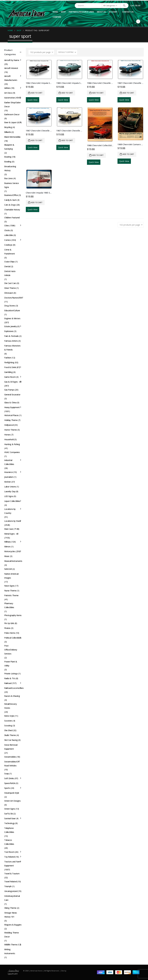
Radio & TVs (10, 678)
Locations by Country (10, 511)
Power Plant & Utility (11, 664)
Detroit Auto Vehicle (10, 273)
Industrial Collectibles (9, 462)
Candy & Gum (10, 200)
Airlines (7, 88)
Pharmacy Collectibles (9, 605)
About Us (101, 12)
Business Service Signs (11, 185)
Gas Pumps (9, 390)
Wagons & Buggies (13, 925)
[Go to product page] (39, 69)
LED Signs (9, 496)
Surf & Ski (8, 814)
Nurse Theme (10, 591)
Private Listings (11, 674)
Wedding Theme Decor (12, 935)
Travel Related (11, 881)
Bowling (8, 162)
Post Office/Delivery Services (11, 650)
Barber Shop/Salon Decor (12, 104)
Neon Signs (9, 586)
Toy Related (10, 857)
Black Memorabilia (12, 137)
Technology (9, 823)
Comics (7, 240)
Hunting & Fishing (12, 444)
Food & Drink (10, 367)
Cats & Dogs (10, 205)
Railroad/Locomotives (14, 688)
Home (55, 12)
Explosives (9, 331)
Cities (7, 226)
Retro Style (9, 716)
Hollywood (9, 425)
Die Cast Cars (10, 283)
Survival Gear (10, 818)
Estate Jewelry (10, 326)
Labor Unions (10, 487)
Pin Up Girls (9, 623)
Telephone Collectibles (9, 830)
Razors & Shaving (12, 696)
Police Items (10, 633)
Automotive (10, 98)
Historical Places (11, 415)
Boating (8, 157)
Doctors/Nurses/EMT (14, 298)
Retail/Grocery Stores (10, 706)
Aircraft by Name (12, 60)
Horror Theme (11, 430)
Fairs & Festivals (11, 336)
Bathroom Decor (12, 114)
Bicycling (8, 127)
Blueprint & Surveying (9, 147)
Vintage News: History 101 (11, 915)
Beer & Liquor (10, 122)
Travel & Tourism (12, 874)
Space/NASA (10, 783)
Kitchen (8, 482)
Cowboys (8, 245)
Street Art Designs (12, 801)
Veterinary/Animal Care (12, 898)
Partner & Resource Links (81, 12)
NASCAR (8, 569)
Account (113, 12)
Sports (7, 788)
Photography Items (13, 615)
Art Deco (8, 93)
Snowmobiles (10, 757)
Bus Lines (8, 178)
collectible (9, 235)
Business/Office (11, 195)
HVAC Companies (12, 452)
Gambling (8, 372)
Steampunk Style (12, 793)
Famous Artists (11, 341)
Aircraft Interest (11, 68)
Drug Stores (10, 306)
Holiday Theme (11, 420)
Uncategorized (11, 891)
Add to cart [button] (37, 93)
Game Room (10, 377)
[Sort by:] (67, 52)
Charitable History (12, 210)
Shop (63, 12)
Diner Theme (10, 288)
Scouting (8, 726)
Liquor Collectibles (12, 501)
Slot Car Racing (11, 740)
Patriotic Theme (11, 595)
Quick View (33, 100)
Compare (57, 17)
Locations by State (13, 521)
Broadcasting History (10, 168)
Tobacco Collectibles (9, 842)
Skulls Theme (10, 735)
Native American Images (12, 576)
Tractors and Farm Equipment (12, 864)
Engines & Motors (12, 318)
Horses (7, 435)
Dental (7, 266)
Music (7, 556)
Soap (6, 774)
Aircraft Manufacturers (11, 78)
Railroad (8, 683)
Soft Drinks (9, 778)
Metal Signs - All (11, 534)
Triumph (8, 886)
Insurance (8, 472)
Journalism (9, 477)
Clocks (7, 230)
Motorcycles (10, 551)
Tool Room (9, 852)
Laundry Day (10, 491)
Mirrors (7, 547)
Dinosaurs (9, 293)
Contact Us (128, 12)
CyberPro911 (13, 974)
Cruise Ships (9, 262)
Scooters (8, 721)
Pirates (7, 628)
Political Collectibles (13, 638)
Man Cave (9, 529)
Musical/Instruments (13, 561)
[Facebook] (138, 21)
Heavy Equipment (12, 407)
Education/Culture (12, 310)
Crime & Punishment (10, 252)
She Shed (8, 730)
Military (7, 542)
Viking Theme (10, 908)
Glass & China (10, 402)
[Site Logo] (27, 14)
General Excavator (12, 395)
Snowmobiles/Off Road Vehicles (12, 764)
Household (9, 439)
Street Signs (10, 809)
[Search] (124, 6)
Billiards (8, 132)
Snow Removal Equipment (11, 747)
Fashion (8, 358)
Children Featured (12, 218)
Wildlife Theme (11, 945)
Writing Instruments (10, 951)
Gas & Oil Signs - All (13, 382)
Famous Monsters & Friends (12, 348)
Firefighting (9, 362)
